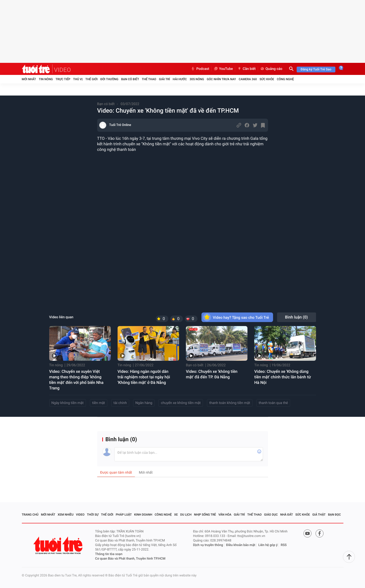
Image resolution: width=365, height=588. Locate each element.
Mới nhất (29, 79)
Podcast (200, 69)
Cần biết (246, 69)
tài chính (120, 403)
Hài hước (180, 79)
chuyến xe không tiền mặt (181, 403)
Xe (176, 515)
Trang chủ (30, 515)
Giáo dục (271, 515)
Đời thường (110, 79)
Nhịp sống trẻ (205, 515)
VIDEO (63, 70)
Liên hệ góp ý (268, 545)
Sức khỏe (267, 79)
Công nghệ (285, 79)
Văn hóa (225, 515)
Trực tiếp (63, 79)
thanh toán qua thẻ (273, 403)
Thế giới (92, 79)
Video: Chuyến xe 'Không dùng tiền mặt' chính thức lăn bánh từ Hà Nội (282, 377)
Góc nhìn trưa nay (221, 79)
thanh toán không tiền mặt (230, 403)
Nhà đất (286, 515)
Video (80, 515)
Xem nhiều (66, 515)
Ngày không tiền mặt (68, 403)
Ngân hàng (144, 403)
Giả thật (319, 515)
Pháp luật (124, 515)
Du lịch (186, 515)
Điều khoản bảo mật (241, 545)
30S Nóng (197, 79)
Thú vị (78, 79)
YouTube (223, 69)
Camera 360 (248, 79)
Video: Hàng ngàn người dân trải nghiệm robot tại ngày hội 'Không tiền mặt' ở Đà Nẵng (144, 377)
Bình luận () (297, 317)
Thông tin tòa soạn (109, 554)
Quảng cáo (271, 69)
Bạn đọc (334, 515)
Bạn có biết (130, 79)
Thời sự (93, 515)
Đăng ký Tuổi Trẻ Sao (316, 70)
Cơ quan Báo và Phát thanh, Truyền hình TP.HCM (130, 559)
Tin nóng (46, 79)
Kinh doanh (143, 515)
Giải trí (165, 79)
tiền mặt (99, 403)
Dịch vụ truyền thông (208, 545)
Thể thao (149, 79)
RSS (284, 545)
